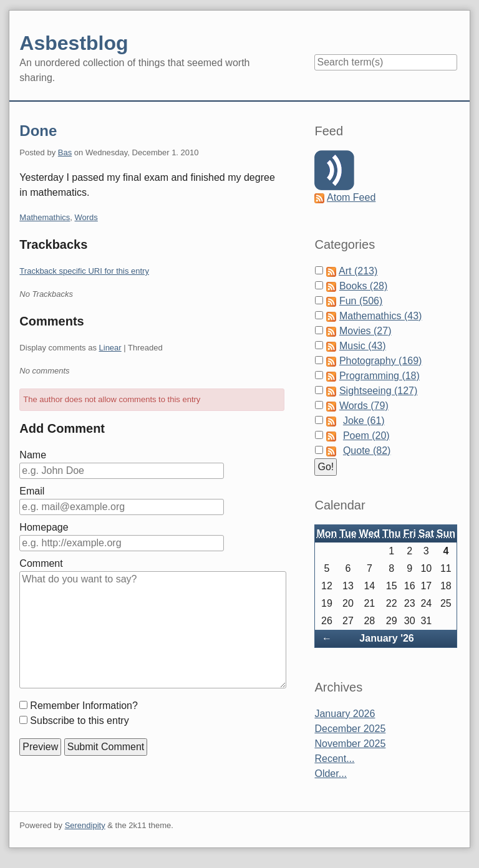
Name (33, 455)
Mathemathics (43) (381, 316)
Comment (41, 563)
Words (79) (364, 406)
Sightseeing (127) (378, 391)
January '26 (386, 638)
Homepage (44, 527)
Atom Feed (351, 197)
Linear (110, 348)
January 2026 (345, 714)
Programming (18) (380, 376)
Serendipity (85, 825)
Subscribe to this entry (79, 721)
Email (32, 491)
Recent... (334, 759)
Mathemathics (45, 217)
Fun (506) (361, 301)
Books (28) (363, 286)
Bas (65, 152)
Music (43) (363, 346)
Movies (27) (365, 331)
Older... (331, 774)
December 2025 (350, 729)
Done (38, 131)
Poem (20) (366, 436)
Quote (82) (367, 451)
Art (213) (358, 271)
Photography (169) (381, 361)
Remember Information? (84, 706)
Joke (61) (364, 421)
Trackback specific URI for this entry (84, 271)
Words (86, 217)
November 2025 (350, 744)
